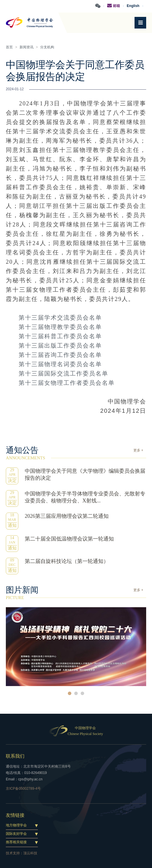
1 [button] (70, 693)
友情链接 (15, 815)
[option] (76, 647)
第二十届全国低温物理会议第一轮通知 (69, 539)
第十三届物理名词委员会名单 (60, 364)
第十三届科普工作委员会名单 (60, 336)
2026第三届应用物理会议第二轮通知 (67, 516)
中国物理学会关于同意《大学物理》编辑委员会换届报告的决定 (85, 474)
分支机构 (47, 47)
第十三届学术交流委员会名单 (60, 318)
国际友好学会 (16, 834)
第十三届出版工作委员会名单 (60, 346)
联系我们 (15, 756)
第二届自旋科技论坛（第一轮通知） (67, 561)
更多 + (138, 450)
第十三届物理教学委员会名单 (60, 327)
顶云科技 (30, 853)
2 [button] (76, 693)
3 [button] (82, 693)
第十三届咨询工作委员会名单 (60, 355)
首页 (9, 47)
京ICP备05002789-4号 (23, 789)
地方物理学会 (16, 825)
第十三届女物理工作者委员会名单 (67, 383)
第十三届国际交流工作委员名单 (63, 373)
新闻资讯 (26, 47)
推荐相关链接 (16, 842)
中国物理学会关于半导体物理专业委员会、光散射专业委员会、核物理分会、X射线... (85, 497)
